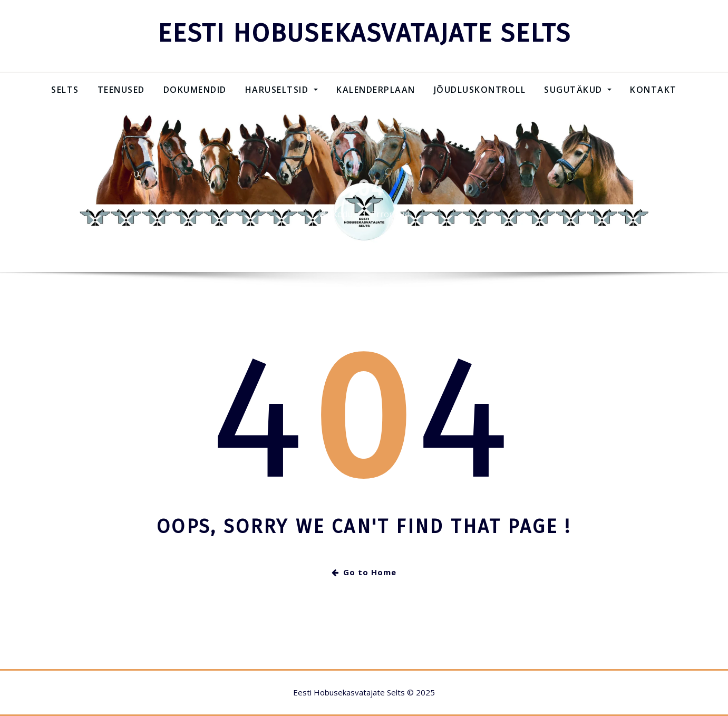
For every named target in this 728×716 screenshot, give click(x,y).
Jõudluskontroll (480, 90)
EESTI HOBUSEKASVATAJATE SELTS (364, 33)
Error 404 (390, 219)
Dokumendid (195, 90)
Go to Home (364, 572)
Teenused (121, 90)
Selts (65, 90)
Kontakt (653, 90)
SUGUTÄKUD (578, 90)
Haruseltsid (282, 90)
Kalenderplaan (376, 90)
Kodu (342, 219)
